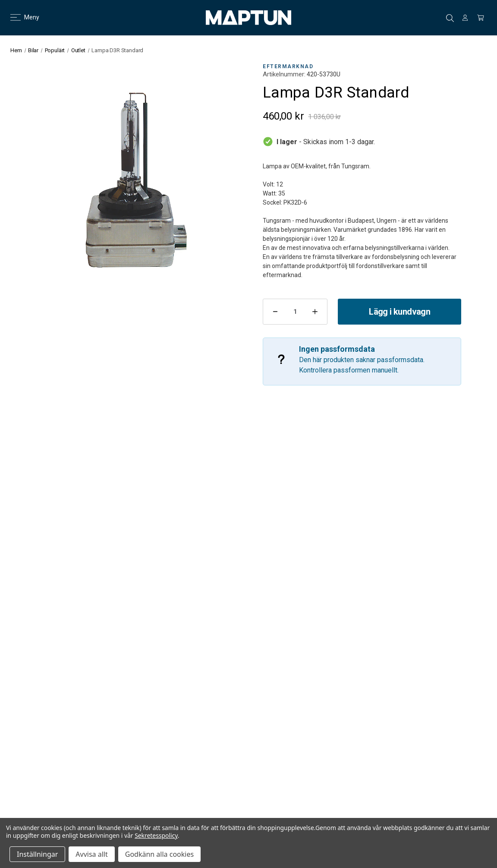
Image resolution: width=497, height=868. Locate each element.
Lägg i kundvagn (399, 312)
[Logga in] (465, 18)
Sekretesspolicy (156, 835)
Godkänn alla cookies (159, 854)
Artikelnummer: (284, 74)
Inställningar (37, 854)
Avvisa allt (91, 854)
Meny (20, 17)
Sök (450, 18)
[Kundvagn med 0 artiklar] (481, 18)
